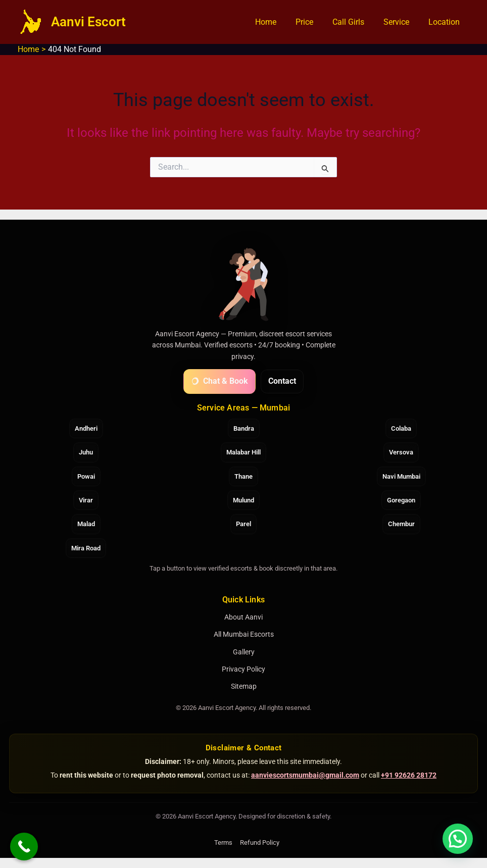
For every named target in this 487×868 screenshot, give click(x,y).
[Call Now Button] (24, 847)
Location (446, 22)
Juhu (86, 452)
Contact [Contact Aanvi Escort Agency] (282, 381)
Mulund (243, 500)
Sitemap (244, 686)
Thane (243, 476)
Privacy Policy (243, 669)
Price (315, 22)
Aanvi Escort (88, 22)
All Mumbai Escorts (244, 634)
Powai (86, 476)
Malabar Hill (243, 452)
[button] (458, 839)
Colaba (401, 428)
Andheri (86, 428)
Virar (86, 500)
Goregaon (401, 500)
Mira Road (86, 548)
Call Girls (356, 22)
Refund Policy (260, 843)
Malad (86, 524)
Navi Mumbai (401, 476)
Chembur (401, 524)
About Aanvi (243, 617)
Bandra (244, 428)
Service (401, 22)
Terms (223, 843)
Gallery (244, 652)
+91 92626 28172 (409, 775)
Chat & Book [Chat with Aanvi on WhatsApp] (220, 381)
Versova (401, 452)
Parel (243, 524)
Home (279, 22)
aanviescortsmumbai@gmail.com (305, 775)
